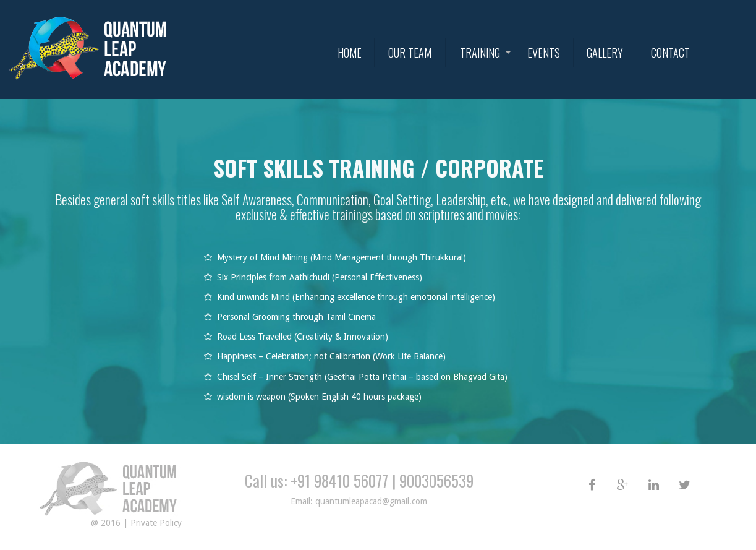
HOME (350, 52)
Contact (670, 52)
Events (544, 52)
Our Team (410, 52)
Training (480, 52)
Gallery (605, 52)
